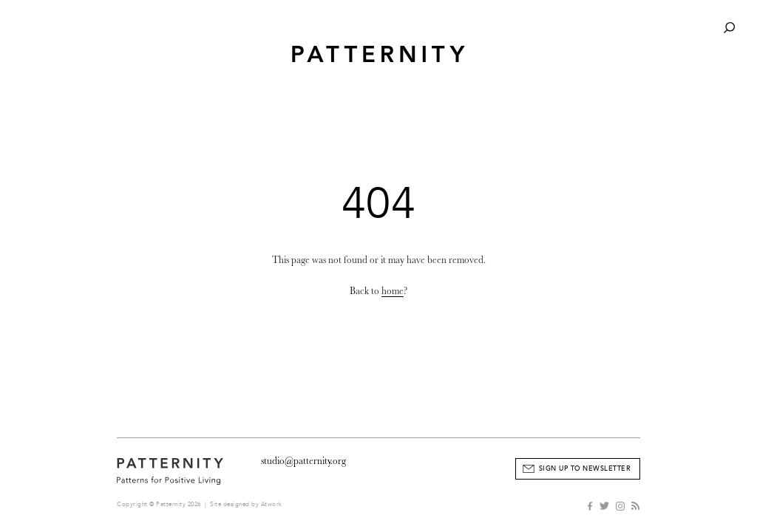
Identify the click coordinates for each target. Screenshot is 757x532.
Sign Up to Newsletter (585, 468)
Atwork (272, 504)
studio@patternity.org (303, 461)
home (393, 291)
